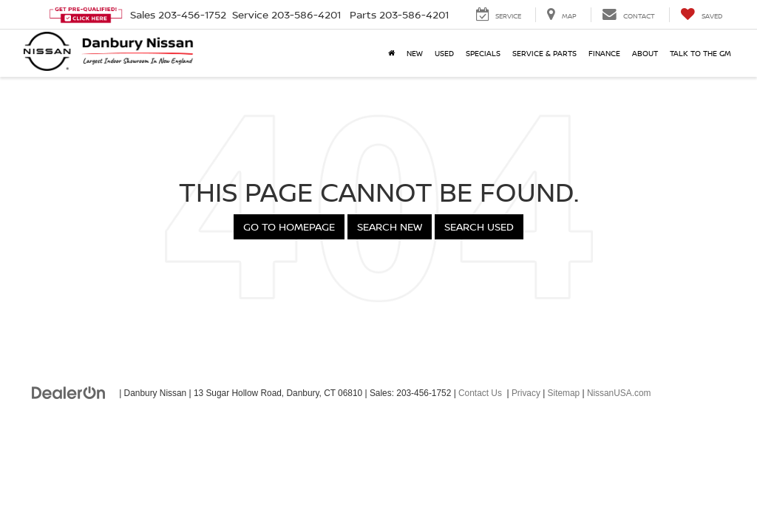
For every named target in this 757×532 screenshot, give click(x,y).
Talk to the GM (700, 53)
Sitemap (564, 393)
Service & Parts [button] (544, 53)
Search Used (479, 226)
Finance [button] (604, 53)
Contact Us (480, 393)
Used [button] (444, 53)
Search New (390, 226)
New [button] (415, 53)
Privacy (526, 393)
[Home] (391, 53)
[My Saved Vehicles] (701, 15)
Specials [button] (483, 53)
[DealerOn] (69, 392)
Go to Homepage (289, 226)
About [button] (645, 53)
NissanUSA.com (619, 393)
